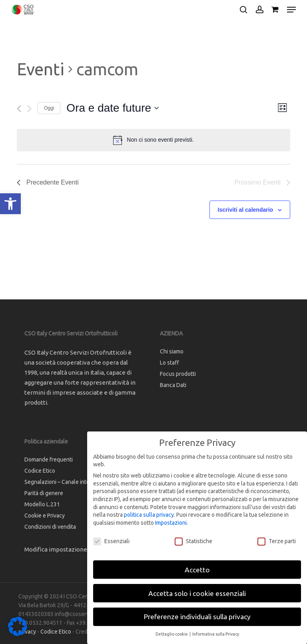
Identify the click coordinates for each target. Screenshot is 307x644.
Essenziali (111, 541)
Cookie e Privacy (45, 516)
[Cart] (275, 10)
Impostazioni (171, 523)
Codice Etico (40, 471)
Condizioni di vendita (50, 527)
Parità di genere (44, 493)
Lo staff (169, 363)
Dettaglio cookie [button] (172, 634)
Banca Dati (173, 385)
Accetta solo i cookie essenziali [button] (197, 593)
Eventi (41, 69)
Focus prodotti (178, 374)
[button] (10, 204)
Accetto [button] (197, 570)
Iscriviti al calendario (246, 210)
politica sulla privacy (149, 515)
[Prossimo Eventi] (29, 109)
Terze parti (277, 541)
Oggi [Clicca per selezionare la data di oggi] (49, 108)
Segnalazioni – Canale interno (61, 482)
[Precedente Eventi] (19, 109)
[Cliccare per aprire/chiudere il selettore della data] (113, 108)
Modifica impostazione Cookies (67, 549)
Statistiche (193, 541)
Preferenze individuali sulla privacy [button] (197, 617)
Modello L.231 (42, 504)
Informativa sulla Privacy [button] (216, 634)
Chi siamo (172, 351)
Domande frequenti (49, 459)
